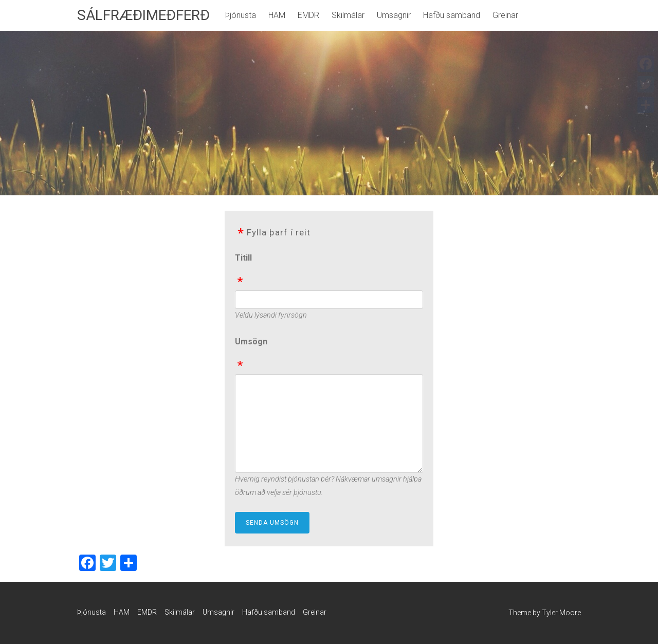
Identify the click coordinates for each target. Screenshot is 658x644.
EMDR (308, 15)
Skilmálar (348, 15)
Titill (243, 258)
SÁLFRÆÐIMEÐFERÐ (143, 15)
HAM (277, 15)
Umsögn (251, 342)
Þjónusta (241, 15)
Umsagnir (394, 15)
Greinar (505, 15)
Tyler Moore (561, 613)
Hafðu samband (452, 15)
